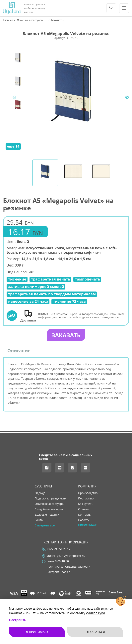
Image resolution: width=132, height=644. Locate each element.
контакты (85, 515)
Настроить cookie (58, 573)
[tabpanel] (73, 98)
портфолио (86, 499)
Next (127, 98)
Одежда (40, 494)
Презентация (88, 525)
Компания (87, 487)
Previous (14, 98)
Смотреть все (45, 526)
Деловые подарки (47, 515)
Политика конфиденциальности (68, 567)
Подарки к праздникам (50, 499)
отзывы (84, 510)
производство (88, 494)
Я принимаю (37, 632)
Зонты (39, 521)
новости (84, 521)
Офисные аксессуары (49, 504)
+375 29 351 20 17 (58, 550)
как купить (86, 504)
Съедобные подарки (49, 510)
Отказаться (95, 632)
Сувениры (43, 487)
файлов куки (96, 613)
